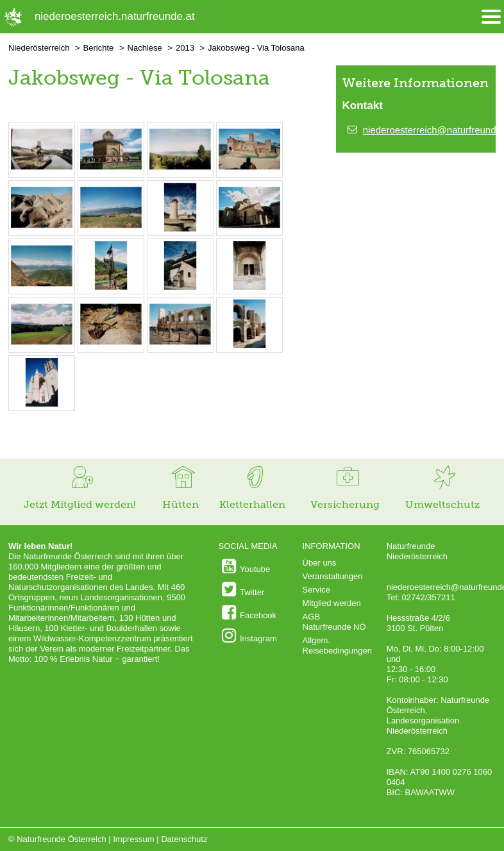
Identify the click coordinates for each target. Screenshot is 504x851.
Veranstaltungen (333, 576)
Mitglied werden (332, 603)
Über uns (320, 563)
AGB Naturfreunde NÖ (334, 622)
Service (316, 590)
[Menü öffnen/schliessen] (491, 17)
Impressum (133, 839)
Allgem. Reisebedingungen (337, 645)
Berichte (99, 48)
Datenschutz (184, 839)
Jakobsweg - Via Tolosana (256, 48)
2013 (185, 48)
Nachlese (145, 48)
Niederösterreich (39, 48)
